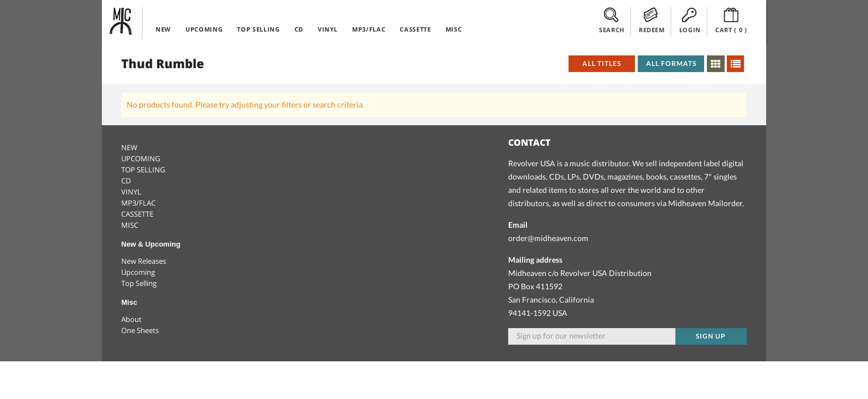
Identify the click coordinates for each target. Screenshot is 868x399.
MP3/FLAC (369, 29)
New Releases (144, 261)
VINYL (328, 29)
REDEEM (652, 21)
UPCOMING (204, 29)
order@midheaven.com (548, 238)
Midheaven (121, 21)
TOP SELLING (258, 29)
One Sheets (140, 330)
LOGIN (690, 21)
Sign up (711, 336)
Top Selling (139, 283)
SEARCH (612, 21)
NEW (163, 29)
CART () (731, 21)
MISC (454, 29)
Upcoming (138, 272)
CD (299, 29)
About (131, 319)
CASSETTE (415, 29)
